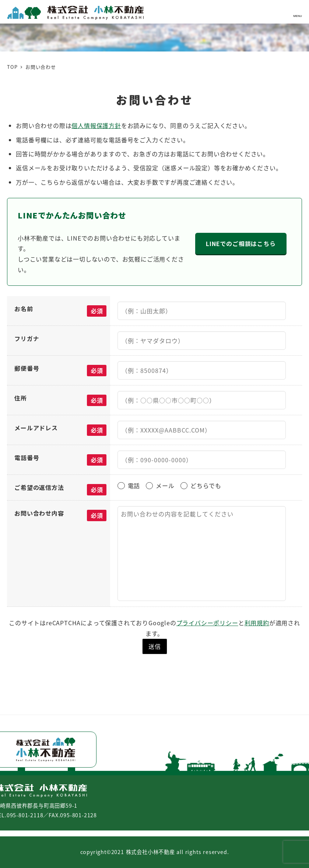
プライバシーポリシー (207, 623)
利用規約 (257, 623)
